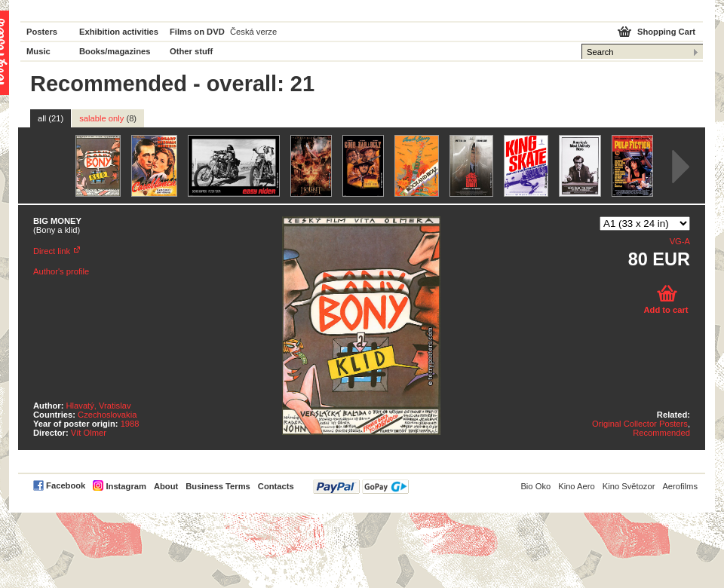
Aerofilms (680, 486)
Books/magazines (115, 51)
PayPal (361, 487)
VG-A (680, 241)
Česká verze (253, 32)
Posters (42, 32)
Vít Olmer (89, 433)
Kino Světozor (629, 486)
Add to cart (666, 310)
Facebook (66, 485)
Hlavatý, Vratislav (99, 406)
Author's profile (61, 271)
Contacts (276, 486)
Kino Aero (577, 486)
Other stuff (191, 51)
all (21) (51, 118)
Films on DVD (197, 32)
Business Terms (218, 486)
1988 (130, 424)
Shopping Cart (666, 32)
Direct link (52, 251)
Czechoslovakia (107, 415)
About (166, 486)
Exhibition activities (119, 32)
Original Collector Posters (640, 424)
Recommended (661, 433)
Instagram (126, 486)
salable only (108, 118)
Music (38, 51)
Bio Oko (535, 486)
